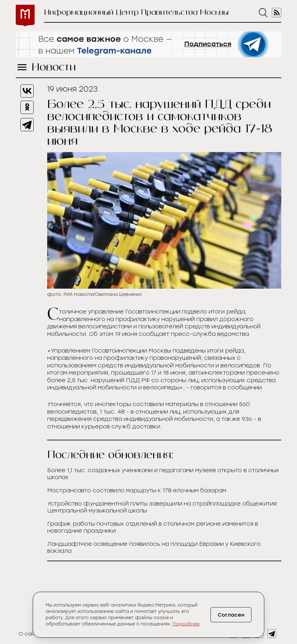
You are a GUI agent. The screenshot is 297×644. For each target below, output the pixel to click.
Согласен (231, 615)
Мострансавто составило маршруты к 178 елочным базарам (137, 490)
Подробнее (186, 624)
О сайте (30, 634)
